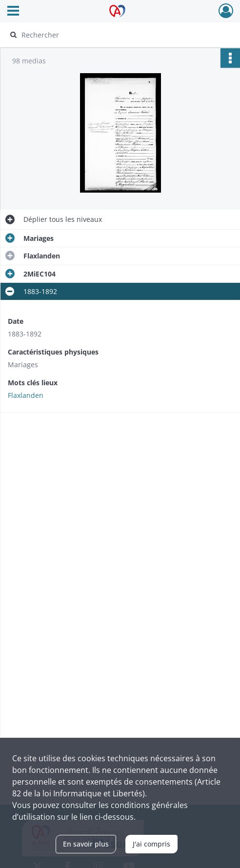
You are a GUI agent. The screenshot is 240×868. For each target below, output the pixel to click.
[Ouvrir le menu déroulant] (13, 12)
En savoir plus (86, 844)
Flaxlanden (26, 395)
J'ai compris (151, 844)
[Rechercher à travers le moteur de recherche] (115, 35)
